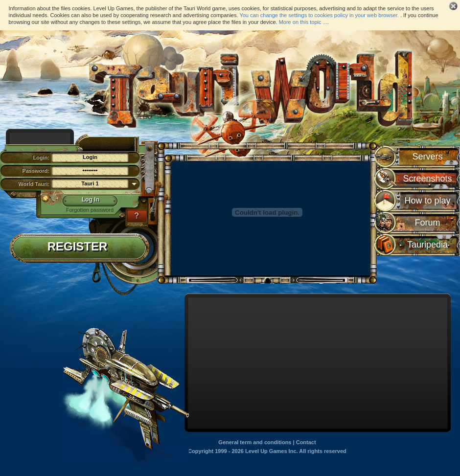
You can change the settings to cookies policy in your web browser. (319, 15)
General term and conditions (255, 442)
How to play (427, 201)
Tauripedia (427, 245)
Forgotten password (90, 210)
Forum (427, 223)
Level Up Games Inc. (272, 451)
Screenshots (427, 179)
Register (78, 247)
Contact (306, 442)
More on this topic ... (303, 22)
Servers (427, 157)
